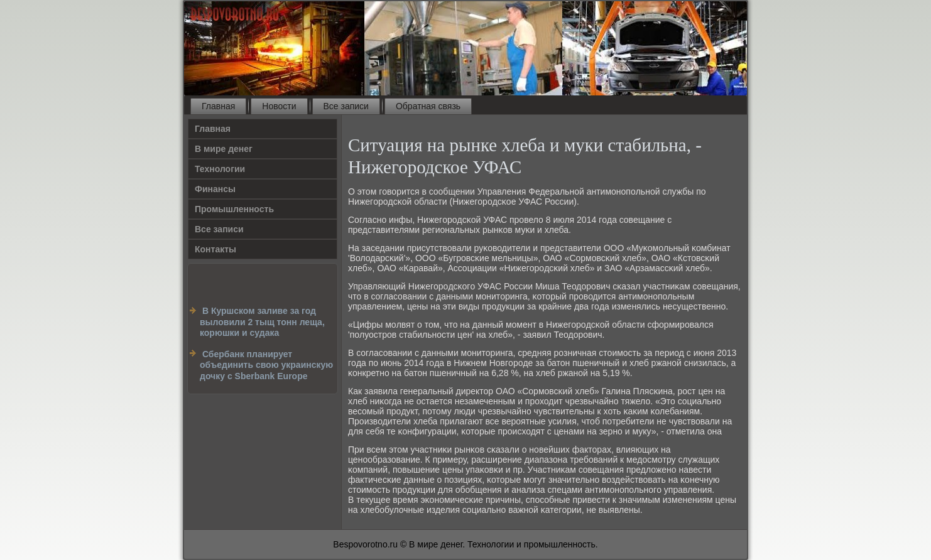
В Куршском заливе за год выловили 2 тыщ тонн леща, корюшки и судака (262, 322)
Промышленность (234, 209)
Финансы (215, 189)
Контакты (215, 249)
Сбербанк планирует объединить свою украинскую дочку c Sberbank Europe (266, 365)
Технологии (220, 169)
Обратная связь (428, 106)
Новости (279, 106)
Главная (218, 106)
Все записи (346, 106)
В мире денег (224, 149)
